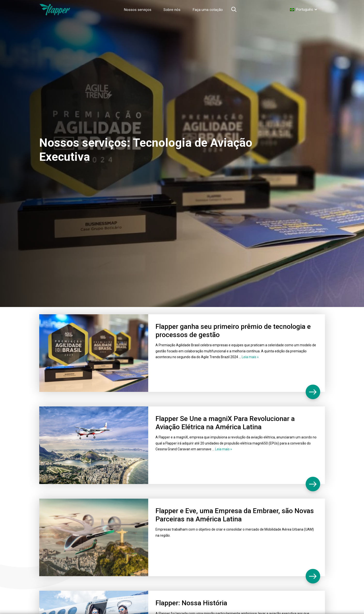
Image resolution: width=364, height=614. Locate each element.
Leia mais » (250, 357)
